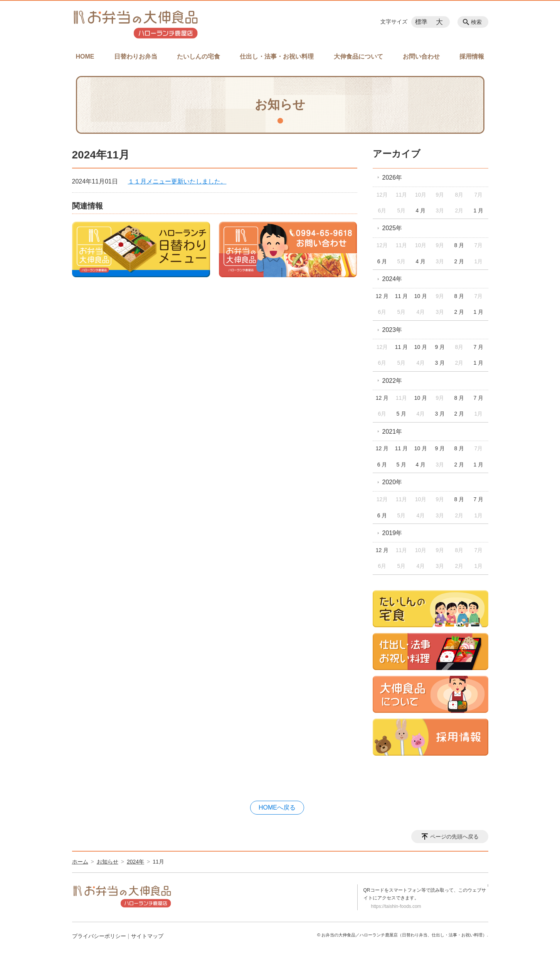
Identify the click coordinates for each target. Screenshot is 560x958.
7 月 (478, 347)
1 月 (478, 210)
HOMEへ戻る (277, 807)
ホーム (80, 862)
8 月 (459, 245)
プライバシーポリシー (99, 936)
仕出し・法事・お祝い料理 (277, 56)
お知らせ (108, 862)
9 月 (440, 347)
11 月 (401, 296)
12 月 (382, 296)
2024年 (392, 279)
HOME (85, 56)
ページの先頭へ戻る (454, 837)
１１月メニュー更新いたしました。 (177, 181)
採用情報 (472, 56)
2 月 (459, 261)
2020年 (392, 482)
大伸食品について (358, 56)
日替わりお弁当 (136, 56)
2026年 (392, 178)
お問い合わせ (421, 56)
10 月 (421, 296)
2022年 (392, 381)
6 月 (382, 261)
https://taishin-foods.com (396, 906)
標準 (421, 22)
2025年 (392, 228)
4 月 (421, 210)
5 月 (402, 414)
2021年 (392, 432)
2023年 (392, 330)
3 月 (440, 363)
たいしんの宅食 (198, 56)
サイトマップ (147, 936)
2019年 (392, 533)
